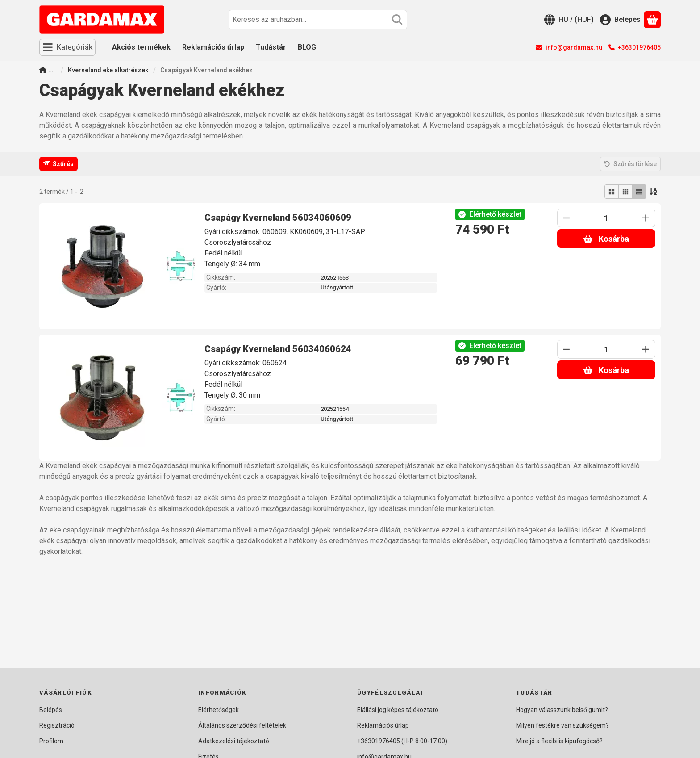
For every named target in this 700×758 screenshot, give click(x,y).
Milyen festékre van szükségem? (562, 725)
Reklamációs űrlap (383, 725)
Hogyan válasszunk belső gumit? (562, 710)
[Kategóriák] (67, 47)
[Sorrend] (654, 192)
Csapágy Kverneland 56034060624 (278, 349)
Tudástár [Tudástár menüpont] (271, 47)
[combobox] (318, 20)
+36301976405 (639, 47)
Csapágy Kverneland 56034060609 (278, 218)
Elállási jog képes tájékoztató (398, 710)
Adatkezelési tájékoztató (234, 741)
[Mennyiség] (606, 218)
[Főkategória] (43, 71)
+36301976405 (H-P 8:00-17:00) (402, 741)
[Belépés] (620, 20)
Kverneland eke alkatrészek (108, 70)
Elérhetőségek (219, 710)
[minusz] (567, 218)
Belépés (51, 710)
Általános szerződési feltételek (242, 725)
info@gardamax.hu (574, 47)
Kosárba (606, 239)
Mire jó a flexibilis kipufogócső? (559, 741)
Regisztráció (57, 725)
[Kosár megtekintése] (652, 20)
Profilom (51, 741)
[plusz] (646, 218)
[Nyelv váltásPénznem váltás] (569, 20)
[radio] (612, 192)
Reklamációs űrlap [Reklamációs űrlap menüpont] (213, 47)
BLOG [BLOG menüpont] (307, 47)
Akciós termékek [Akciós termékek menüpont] (141, 47)
